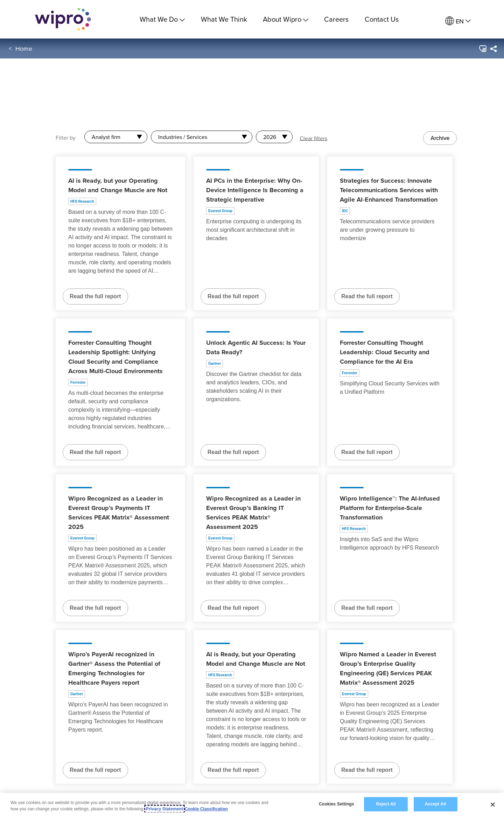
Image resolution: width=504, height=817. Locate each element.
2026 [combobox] (270, 137)
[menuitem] (458, 21)
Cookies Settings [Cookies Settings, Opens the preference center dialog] (337, 804)
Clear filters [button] (313, 138)
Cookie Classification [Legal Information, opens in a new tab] (206, 809)
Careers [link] (336, 19)
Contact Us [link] (382, 19)
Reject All (386, 804)
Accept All (435, 804)
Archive (440, 138)
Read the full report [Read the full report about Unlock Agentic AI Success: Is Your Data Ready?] (233, 452)
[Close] (493, 804)
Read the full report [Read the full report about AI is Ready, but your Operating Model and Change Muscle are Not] (95, 296)
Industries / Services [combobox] (183, 137)
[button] (482, 49)
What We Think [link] (224, 19)
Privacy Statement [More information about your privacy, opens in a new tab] (164, 809)
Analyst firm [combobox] (106, 137)
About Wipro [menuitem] (286, 19)
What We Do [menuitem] (162, 19)
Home (24, 48)
